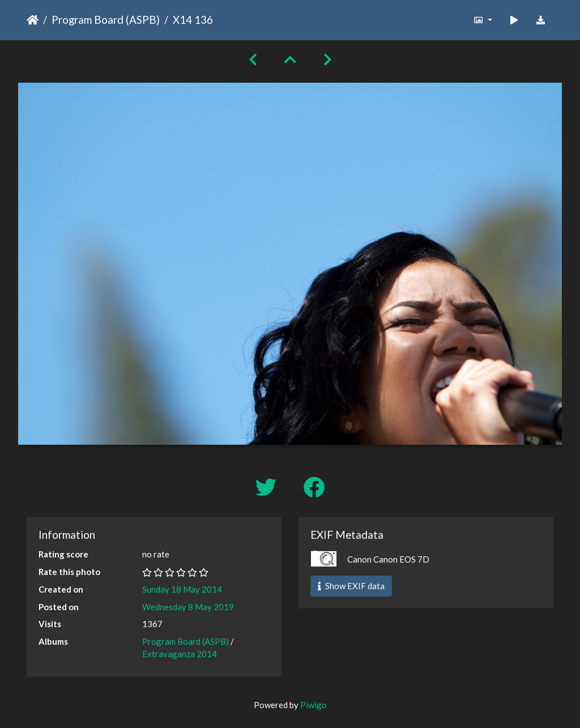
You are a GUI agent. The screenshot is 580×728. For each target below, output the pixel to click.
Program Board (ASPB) (106, 20)
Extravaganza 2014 (180, 654)
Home (33, 20)
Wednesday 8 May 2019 (188, 607)
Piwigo (314, 705)
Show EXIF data (351, 586)
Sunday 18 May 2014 (182, 589)
